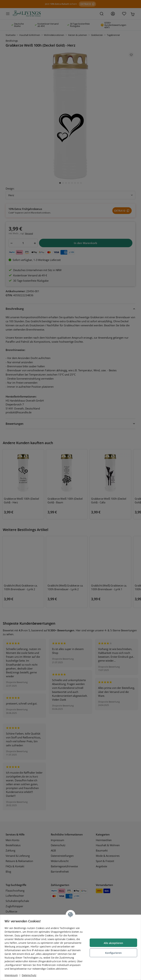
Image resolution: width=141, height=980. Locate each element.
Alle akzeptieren (112, 941)
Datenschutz (30, 975)
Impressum (12, 975)
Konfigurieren (112, 951)
